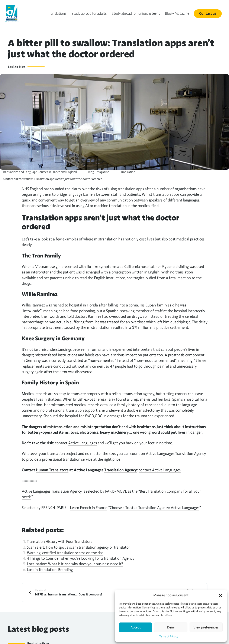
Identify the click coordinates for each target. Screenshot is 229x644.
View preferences (206, 627)
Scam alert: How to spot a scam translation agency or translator (78, 547)
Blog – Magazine (99, 172)
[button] (220, 595)
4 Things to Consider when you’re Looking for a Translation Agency (81, 558)
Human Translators (52, 470)
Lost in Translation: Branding (50, 570)
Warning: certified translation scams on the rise (65, 553)
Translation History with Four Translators (59, 541)
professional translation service (67, 459)
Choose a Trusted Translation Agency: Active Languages (155, 508)
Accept (136, 627)
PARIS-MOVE (116, 491)
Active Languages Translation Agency (176, 454)
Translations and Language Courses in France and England (40, 172)
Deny (171, 627)
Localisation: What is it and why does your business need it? (75, 564)
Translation (128, 172)
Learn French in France (88, 508)
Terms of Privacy (169, 637)
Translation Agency (121, 470)
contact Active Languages (160, 470)
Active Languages (83, 443)
